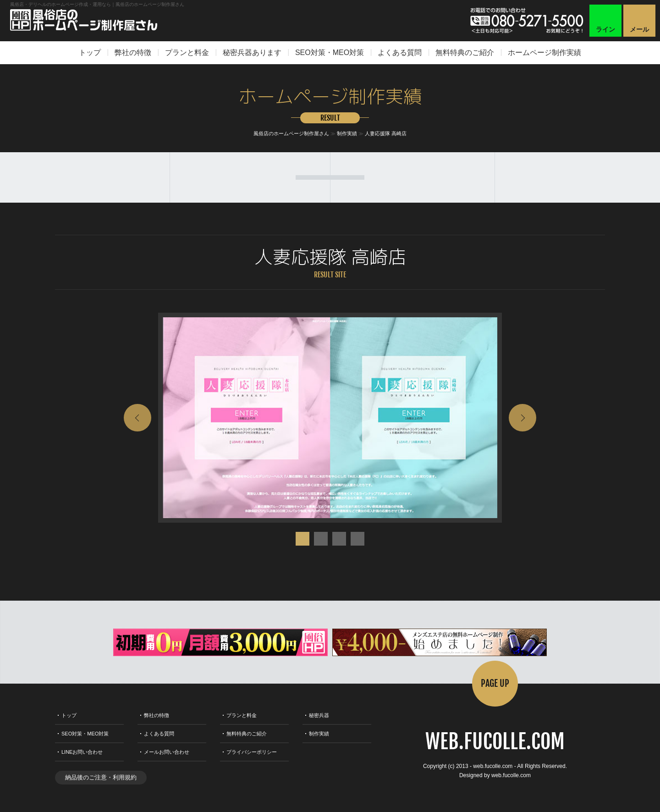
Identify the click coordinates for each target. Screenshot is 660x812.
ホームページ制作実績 (544, 52)
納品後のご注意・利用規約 (101, 777)
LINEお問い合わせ (82, 752)
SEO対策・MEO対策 (330, 52)
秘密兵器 (319, 715)
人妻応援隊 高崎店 (386, 133)
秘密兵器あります (252, 52)
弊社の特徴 (133, 52)
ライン (605, 29)
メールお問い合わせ (167, 752)
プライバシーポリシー (252, 752)
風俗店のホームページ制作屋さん (291, 133)
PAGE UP (495, 683)
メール (639, 29)
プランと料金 (187, 52)
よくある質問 (400, 52)
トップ (90, 52)
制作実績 (347, 133)
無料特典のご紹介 (465, 52)
